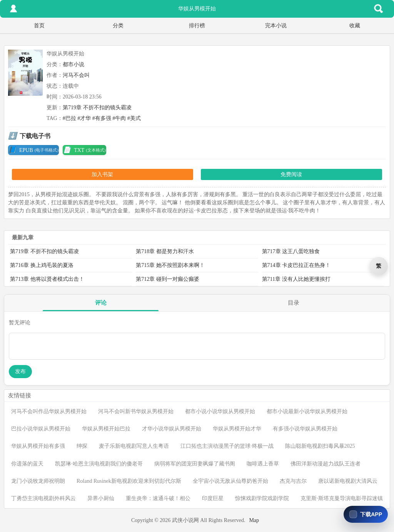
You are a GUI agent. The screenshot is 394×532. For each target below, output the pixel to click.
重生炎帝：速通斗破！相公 (158, 498)
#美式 (134, 118)
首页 (39, 26)
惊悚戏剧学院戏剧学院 (262, 498)
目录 (294, 303)
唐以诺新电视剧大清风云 (348, 481)
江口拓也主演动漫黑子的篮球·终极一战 (227, 446)
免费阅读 (291, 174)
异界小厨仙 (101, 498)
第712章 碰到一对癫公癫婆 (168, 279)
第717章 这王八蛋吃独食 (291, 251)
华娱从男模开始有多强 (38, 446)
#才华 (84, 118)
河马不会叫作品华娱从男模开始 (49, 411)
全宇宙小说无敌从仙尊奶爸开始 (230, 481)
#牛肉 (119, 118)
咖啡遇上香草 (263, 464)
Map (254, 520)
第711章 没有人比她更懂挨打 (296, 279)
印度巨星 (213, 498)
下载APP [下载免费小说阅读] (371, 514)
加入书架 (102, 174)
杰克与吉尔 (293, 481)
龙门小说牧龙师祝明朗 (38, 481)
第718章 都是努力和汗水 (165, 251)
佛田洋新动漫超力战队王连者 (326, 464)
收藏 (355, 26)
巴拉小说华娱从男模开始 (41, 429)
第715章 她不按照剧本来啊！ (170, 265)
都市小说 (73, 64)
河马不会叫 (76, 75)
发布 (20, 371)
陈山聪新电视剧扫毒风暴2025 (320, 446)
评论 (101, 303)
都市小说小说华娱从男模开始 (220, 411)
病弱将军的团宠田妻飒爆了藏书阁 (195, 464)
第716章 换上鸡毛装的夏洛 (42, 265)
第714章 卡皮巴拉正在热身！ (296, 265)
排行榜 (197, 26)
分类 (118, 26)
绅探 (82, 446)
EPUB (33, 150)
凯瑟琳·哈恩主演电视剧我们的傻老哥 (99, 464)
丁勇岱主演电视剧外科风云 (43, 498)
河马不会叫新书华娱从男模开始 (136, 411)
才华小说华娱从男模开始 (172, 429)
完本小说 (276, 26)
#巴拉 (69, 118)
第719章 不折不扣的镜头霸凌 (97, 108)
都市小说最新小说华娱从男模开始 (307, 411)
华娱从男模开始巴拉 (106, 429)
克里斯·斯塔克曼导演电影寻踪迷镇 (342, 498)
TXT (84, 150)
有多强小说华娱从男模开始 (305, 429)
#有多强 (102, 118)
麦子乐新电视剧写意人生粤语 (134, 446)
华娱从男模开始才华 (237, 429)
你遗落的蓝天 (27, 464)
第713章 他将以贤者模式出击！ (47, 279)
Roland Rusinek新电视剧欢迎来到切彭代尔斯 (129, 481)
